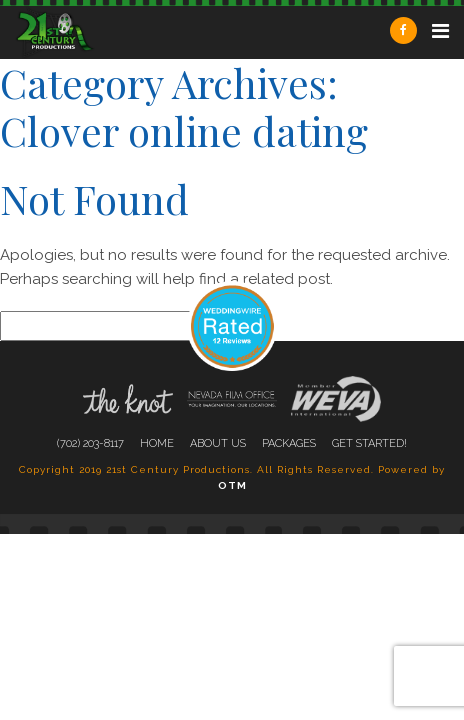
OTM (232, 485)
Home (157, 443)
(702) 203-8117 (90, 443)
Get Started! (369, 443)
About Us (218, 443)
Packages (289, 443)
